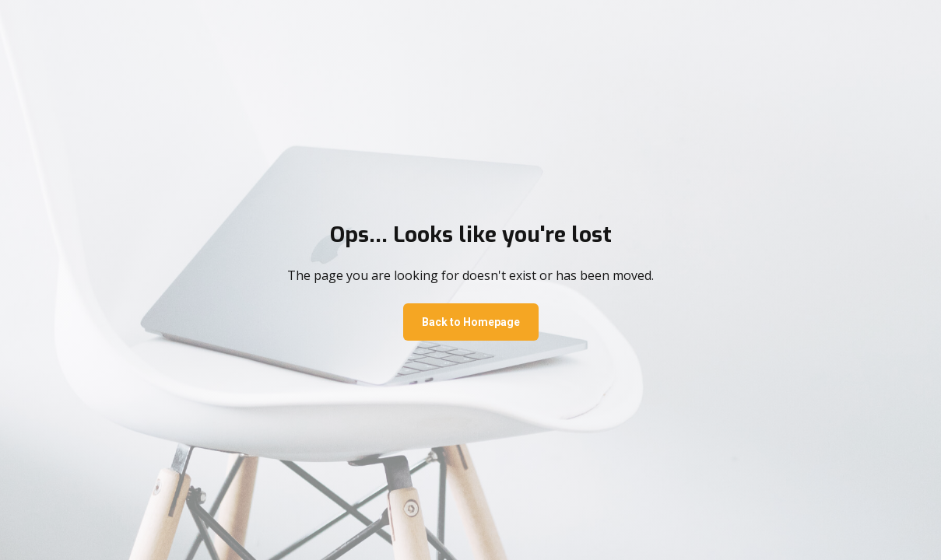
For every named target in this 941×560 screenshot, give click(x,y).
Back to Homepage (471, 322)
